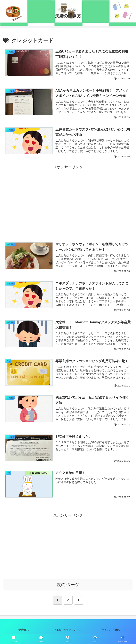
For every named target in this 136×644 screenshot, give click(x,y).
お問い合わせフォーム (68, 631)
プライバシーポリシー (115, 631)
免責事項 (24, 631)
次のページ (68, 586)
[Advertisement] (68, 198)
